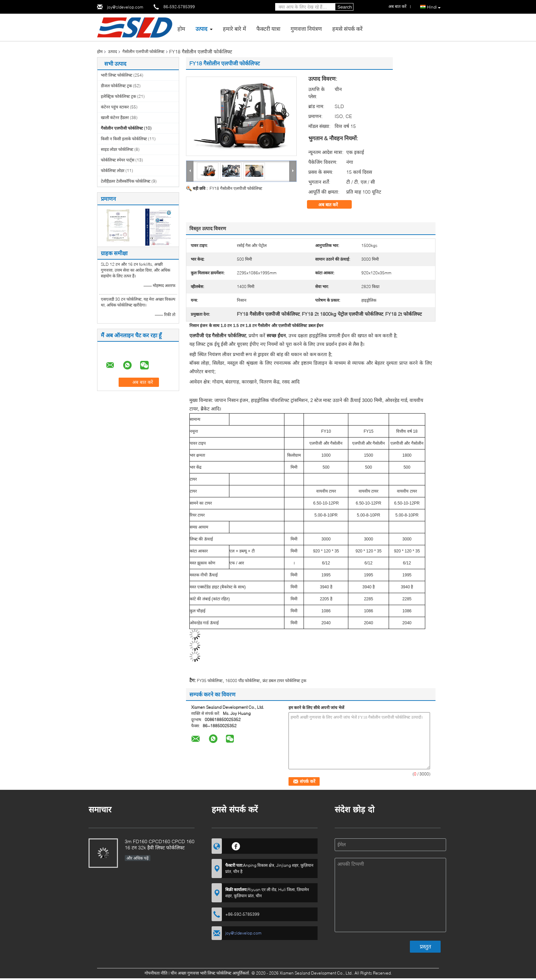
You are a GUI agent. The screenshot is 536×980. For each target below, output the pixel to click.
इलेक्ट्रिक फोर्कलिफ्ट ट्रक (118, 96)
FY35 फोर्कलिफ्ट (210, 681)
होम (181, 29)
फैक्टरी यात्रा (268, 29)
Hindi (434, 7)
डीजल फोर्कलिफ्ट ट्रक (116, 86)
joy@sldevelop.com (125, 7)
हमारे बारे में (234, 29)
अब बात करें (333, 205)
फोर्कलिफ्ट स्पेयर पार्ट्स (118, 160)
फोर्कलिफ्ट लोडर (113, 171)
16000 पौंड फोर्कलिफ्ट (243, 681)
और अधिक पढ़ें (138, 858)
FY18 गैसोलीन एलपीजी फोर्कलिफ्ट (236, 188)
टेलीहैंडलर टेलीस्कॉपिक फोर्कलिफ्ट (126, 181)
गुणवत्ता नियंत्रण (306, 29)
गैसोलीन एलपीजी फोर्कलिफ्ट (143, 51)
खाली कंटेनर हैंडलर (115, 117)
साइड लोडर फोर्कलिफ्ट (117, 149)
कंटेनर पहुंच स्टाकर (115, 107)
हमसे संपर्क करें (347, 29)
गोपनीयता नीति (156, 973)
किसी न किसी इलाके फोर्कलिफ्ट (124, 139)
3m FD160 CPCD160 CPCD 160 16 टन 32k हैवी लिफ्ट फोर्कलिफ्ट (160, 844)
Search (345, 7)
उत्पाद (202, 29)
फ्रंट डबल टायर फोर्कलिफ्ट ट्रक (284, 681)
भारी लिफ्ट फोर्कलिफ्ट (117, 75)
